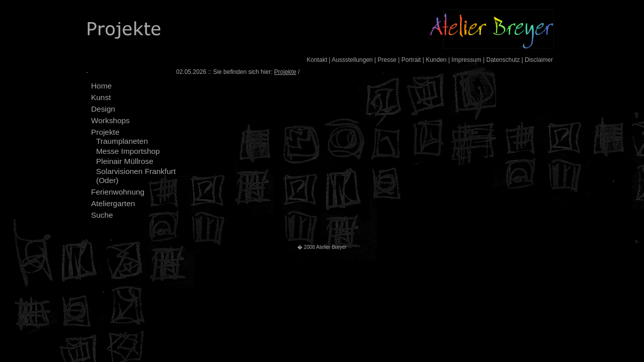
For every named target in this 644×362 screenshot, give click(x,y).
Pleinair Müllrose (125, 161)
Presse (387, 60)
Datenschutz (503, 60)
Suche (102, 215)
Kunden (436, 60)
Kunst (101, 97)
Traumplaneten (122, 141)
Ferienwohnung (118, 192)
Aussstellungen (352, 60)
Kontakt (317, 60)
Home (101, 86)
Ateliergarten (113, 203)
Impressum (466, 60)
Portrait (411, 60)
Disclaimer (539, 60)
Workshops (110, 120)
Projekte (105, 132)
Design (103, 109)
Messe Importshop (128, 151)
